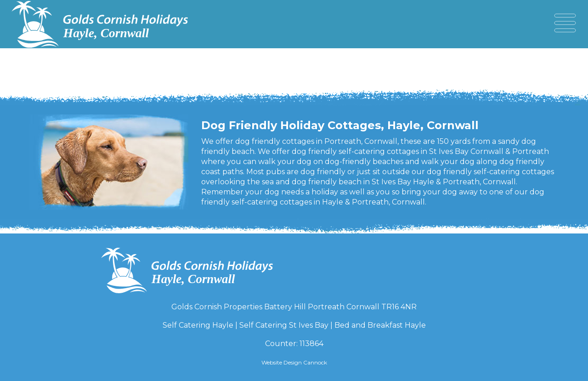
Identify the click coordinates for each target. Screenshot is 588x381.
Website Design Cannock (294, 362)
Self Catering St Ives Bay (284, 325)
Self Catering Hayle (198, 325)
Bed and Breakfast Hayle (380, 325)
